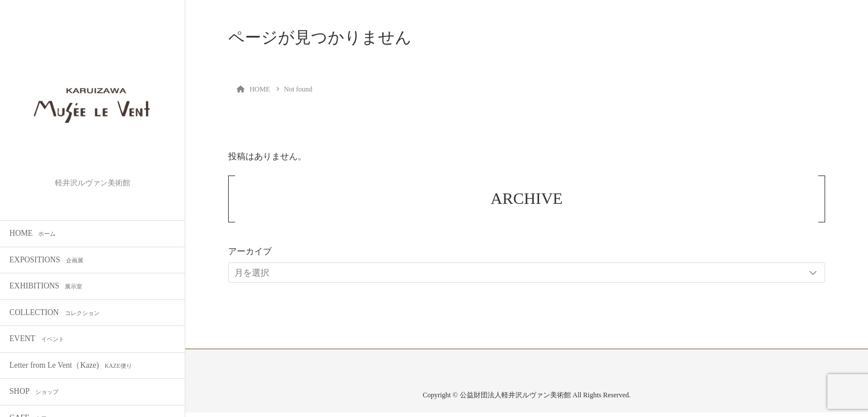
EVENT (37, 339)
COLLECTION (54, 312)
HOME (32, 233)
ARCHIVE (526, 198)
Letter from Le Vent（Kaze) (70, 365)
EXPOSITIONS (46, 260)
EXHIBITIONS (46, 286)
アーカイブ (250, 251)
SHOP (34, 391)
